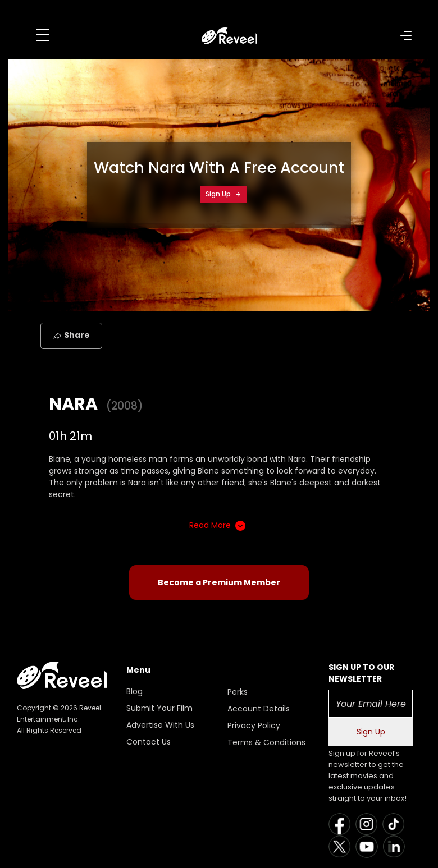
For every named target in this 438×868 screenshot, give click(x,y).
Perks (238, 692)
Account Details (259, 709)
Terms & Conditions (266, 742)
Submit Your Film (159, 708)
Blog (134, 691)
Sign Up (223, 194)
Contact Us (149, 742)
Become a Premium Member (219, 582)
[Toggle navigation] (43, 35)
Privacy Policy (254, 725)
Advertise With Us (160, 725)
